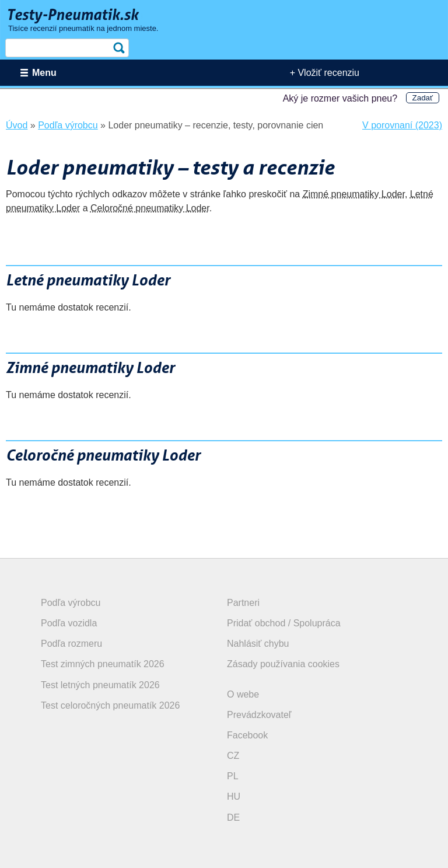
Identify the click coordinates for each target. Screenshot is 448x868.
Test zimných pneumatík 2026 (103, 664)
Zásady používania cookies (283, 664)
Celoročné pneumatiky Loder (150, 208)
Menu (44, 73)
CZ (233, 756)
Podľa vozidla (69, 623)
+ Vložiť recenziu (325, 73)
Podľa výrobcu (71, 603)
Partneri (243, 603)
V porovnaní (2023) (402, 125)
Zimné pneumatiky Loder (354, 194)
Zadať (423, 98)
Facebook (247, 735)
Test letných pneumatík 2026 (100, 685)
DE (233, 818)
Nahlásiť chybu (258, 644)
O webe (243, 694)
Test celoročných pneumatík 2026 (110, 705)
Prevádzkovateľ (259, 715)
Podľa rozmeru (71, 644)
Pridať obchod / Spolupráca (284, 623)
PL (233, 776)
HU (234, 796)
